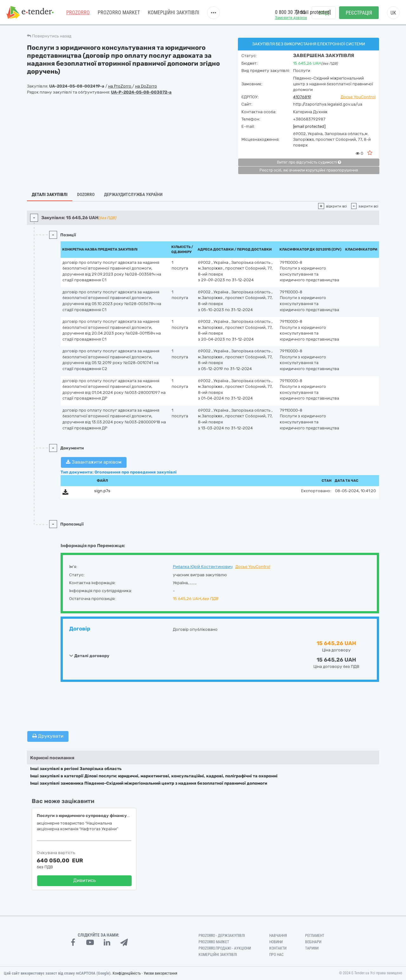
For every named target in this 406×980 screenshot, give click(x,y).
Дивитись (85, 880)
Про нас (276, 955)
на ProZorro (120, 86)
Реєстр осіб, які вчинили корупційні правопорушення (309, 170)
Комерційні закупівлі (174, 13)
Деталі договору (89, 656)
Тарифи (312, 948)
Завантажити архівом (94, 462)
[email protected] (309, 126)
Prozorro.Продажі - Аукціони (225, 948)
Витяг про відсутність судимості (309, 162)
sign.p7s (102, 491)
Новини (276, 942)
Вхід (324, 13)
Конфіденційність (127, 973)
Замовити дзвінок (291, 18)
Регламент (315, 936)
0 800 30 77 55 (290, 12)
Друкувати (48, 736)
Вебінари (313, 942)
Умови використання (160, 973)
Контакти (278, 948)
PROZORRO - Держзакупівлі (222, 936)
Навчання (278, 936)
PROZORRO (78, 13)
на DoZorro (146, 86)
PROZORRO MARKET (119, 13)
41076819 (302, 97)
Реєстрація (359, 13)
